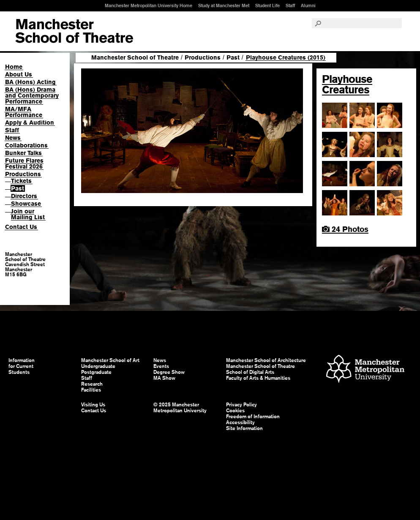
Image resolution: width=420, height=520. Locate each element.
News (13, 138)
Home (14, 67)
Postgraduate (96, 372)
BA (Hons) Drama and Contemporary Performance (32, 95)
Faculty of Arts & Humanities (258, 378)
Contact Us (21, 227)
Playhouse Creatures (347, 84)
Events (161, 366)
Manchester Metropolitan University (365, 370)
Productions (23, 174)
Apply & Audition (30, 123)
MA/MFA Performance (24, 112)
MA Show (164, 378)
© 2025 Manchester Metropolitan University (180, 408)
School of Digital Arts (250, 372)
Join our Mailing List (28, 214)
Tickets (21, 181)
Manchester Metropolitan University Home (149, 5)
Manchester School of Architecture (266, 360)
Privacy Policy (241, 405)
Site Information (244, 428)
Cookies (235, 411)
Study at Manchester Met (224, 5)
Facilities (91, 390)
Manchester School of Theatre (135, 57)
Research (92, 384)
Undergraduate (98, 366)
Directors (24, 196)
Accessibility (240, 422)
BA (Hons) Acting (30, 82)
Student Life (267, 5)
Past (18, 188)
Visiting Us (93, 405)
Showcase (26, 204)
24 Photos (345, 229)
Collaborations (26, 145)
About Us (19, 74)
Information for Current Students (22, 366)
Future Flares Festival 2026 (24, 163)
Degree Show (169, 372)
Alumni (308, 5)
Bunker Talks (23, 153)
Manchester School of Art (74, 31)
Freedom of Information (253, 417)
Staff (290, 5)
